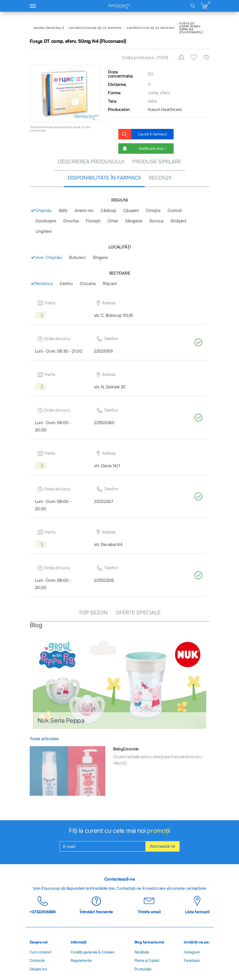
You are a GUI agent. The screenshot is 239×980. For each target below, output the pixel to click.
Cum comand (40, 952)
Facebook (192, 960)
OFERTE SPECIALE (138, 613)
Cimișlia (153, 210)
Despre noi (38, 969)
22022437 (103, 501)
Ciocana (88, 284)
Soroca (156, 221)
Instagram (192, 952)
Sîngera (100, 257)
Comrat (175, 210)
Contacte (37, 960)
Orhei (113, 221)
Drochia (71, 221)
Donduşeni (46, 221)
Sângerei (134, 221)
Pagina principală (49, 28)
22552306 (104, 580)
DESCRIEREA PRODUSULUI (91, 162)
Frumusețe (143, 969)
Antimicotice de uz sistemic (151, 28)
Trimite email (149, 905)
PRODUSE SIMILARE (157, 162)
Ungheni (44, 231)
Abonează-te (163, 846)
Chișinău (44, 210)
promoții (158, 831)
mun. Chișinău (49, 257)
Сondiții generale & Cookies (92, 952)
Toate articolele (44, 739)
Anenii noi (84, 210)
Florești (93, 221)
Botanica (44, 284)
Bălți (63, 210)
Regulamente (81, 960)
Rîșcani (110, 284)
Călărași (108, 210)
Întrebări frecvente (96, 905)
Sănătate (142, 952)
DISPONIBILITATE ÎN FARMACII (104, 178)
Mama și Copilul (147, 960)
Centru (66, 284)
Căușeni (131, 210)
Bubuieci (77, 257)
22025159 (103, 351)
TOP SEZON (93, 613)
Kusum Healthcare (165, 110)
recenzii (160, 178)
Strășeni (178, 221)
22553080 (104, 423)
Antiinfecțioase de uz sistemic (95, 28)
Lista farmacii (197, 905)
